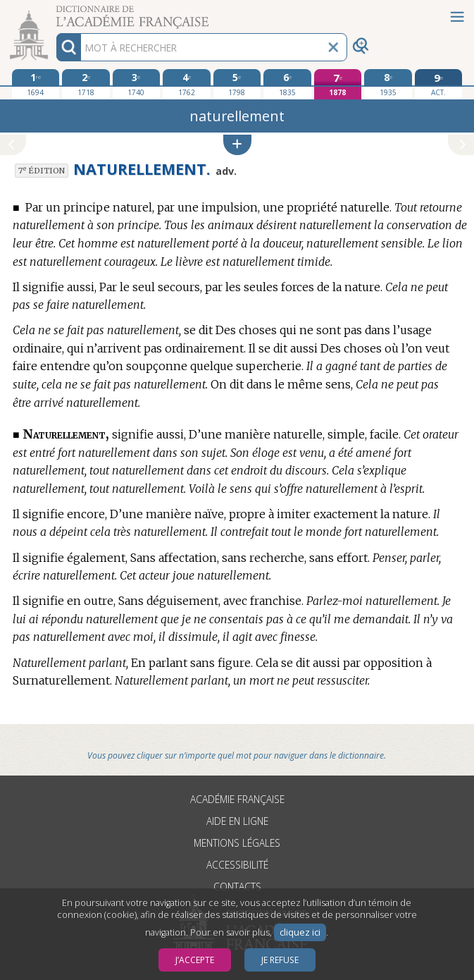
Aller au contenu (55, 12)
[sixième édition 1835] (287, 84)
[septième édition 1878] (338, 84)
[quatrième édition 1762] (187, 84)
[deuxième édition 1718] (86, 84)
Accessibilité (237, 865)
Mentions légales (237, 843)
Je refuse (280, 960)
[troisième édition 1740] (137, 84)
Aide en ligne (237, 821)
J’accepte (195, 960)
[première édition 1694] (36, 84)
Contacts (237, 887)
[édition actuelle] (439, 84)
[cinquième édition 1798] (237, 84)
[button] (237, 145)
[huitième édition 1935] (388, 84)
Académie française (237, 799)
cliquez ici (300, 932)
